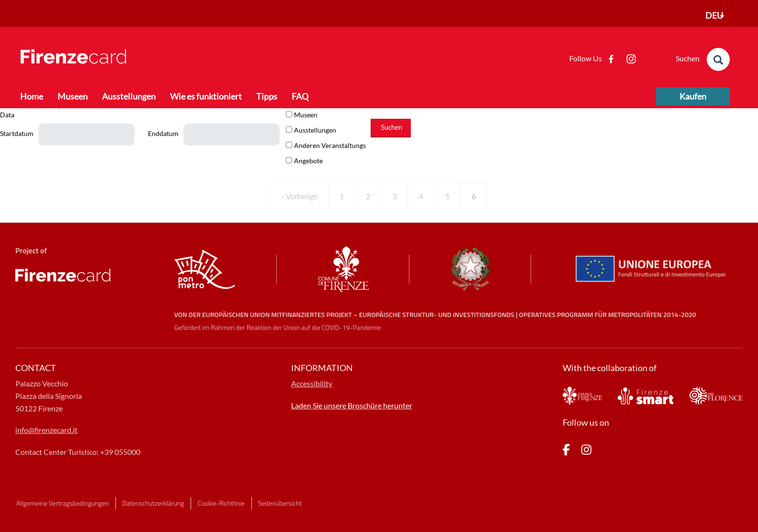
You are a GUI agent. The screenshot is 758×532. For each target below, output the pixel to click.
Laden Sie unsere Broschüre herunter (352, 405)
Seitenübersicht (280, 503)
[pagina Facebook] (566, 451)
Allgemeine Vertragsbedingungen (62, 503)
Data (7, 115)
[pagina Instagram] (586, 451)
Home (32, 96)
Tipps (267, 96)
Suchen (391, 127)
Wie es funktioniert (206, 96)
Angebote (308, 161)
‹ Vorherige (300, 196)
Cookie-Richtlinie (221, 503)
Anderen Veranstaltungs (330, 145)
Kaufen (693, 96)
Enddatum (163, 133)
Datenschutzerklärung (153, 503)
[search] (718, 59)
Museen (73, 96)
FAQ (300, 96)
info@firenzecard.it (46, 430)
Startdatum (17, 133)
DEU (714, 15)
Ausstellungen (129, 96)
